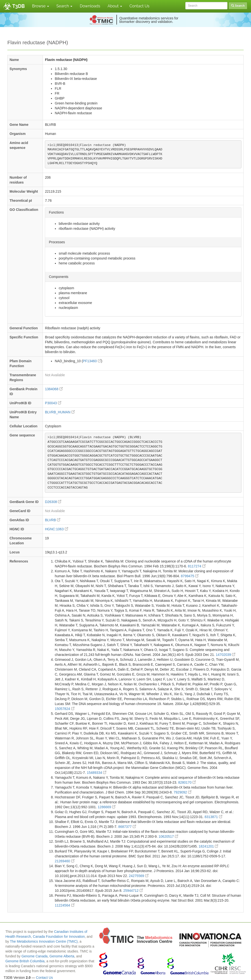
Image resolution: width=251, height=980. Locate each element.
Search (64, 6)
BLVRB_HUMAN (60, 412)
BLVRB (53, 520)
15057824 (64, 709)
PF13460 (92, 361)
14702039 (226, 655)
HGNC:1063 (56, 529)
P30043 (53, 403)
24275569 (138, 876)
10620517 (168, 836)
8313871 (213, 817)
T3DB (19, 6)
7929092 (182, 792)
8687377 (127, 827)
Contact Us (139, 6)
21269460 (64, 861)
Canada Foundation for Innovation (59, 937)
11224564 (64, 905)
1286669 (107, 807)
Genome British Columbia (25, 961)
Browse (41, 6)
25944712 (133, 891)
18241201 (208, 846)
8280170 (187, 782)
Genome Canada (34, 956)
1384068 (54, 389)
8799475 (190, 576)
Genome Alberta (62, 956)
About (115, 6)
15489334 (97, 773)
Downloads (90, 6)
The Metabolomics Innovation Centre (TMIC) (44, 941)
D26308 (53, 502)
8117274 (197, 566)
